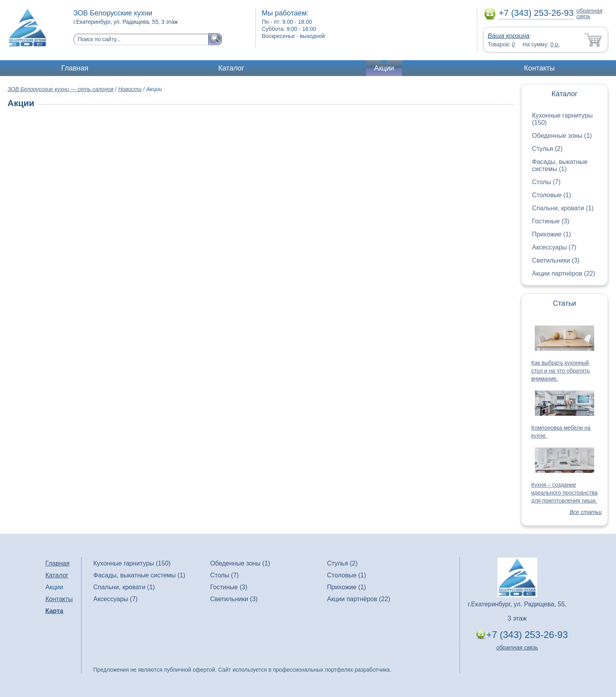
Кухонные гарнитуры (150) (132, 563)
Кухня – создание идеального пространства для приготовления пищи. (564, 493)
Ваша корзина (508, 36)
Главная (75, 68)
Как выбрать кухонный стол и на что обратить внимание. (561, 371)
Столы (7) (546, 182)
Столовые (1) (552, 195)
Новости (130, 89)
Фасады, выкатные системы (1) (560, 165)
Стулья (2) (547, 149)
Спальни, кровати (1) (563, 208)
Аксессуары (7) (554, 247)
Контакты (540, 68)
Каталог (231, 68)
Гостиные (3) (551, 221)
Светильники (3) (556, 260)
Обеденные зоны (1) (562, 136)
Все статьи (586, 512)
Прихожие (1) (551, 234)
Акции (384, 68)
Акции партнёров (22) (564, 273)
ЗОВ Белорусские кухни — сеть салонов (60, 89)
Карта (54, 611)
